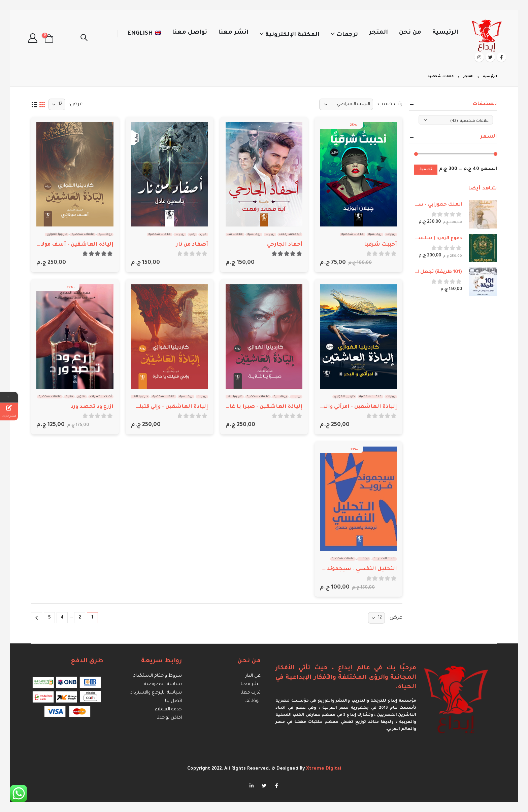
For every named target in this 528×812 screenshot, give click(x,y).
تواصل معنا (190, 33)
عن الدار (253, 676)
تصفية (426, 170)
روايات (391, 235)
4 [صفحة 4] (62, 618)
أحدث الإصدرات (101, 397)
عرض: (76, 104)
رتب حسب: (389, 104)
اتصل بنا (173, 701)
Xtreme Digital (323, 769)
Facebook (276, 785)
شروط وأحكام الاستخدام (157, 676)
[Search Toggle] (84, 39)
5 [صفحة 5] (49, 618)
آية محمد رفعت (290, 235)
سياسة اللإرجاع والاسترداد (156, 693)
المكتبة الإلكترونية (292, 35)
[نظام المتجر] (346, 104)
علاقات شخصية (353, 235)
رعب (192, 235)
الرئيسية (445, 33)
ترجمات (347, 35)
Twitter (264, 785)
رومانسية (375, 235)
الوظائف (253, 701)
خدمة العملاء (168, 710)
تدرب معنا (251, 693)
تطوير (81, 397)
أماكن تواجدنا (169, 718)
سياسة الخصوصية (163, 684)
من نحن (410, 33)
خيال (203, 235)
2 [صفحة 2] (80, 618)
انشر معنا (233, 33)
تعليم (69, 397)
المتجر (378, 33)
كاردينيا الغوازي (57, 235)
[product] (358, 174)
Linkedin (252, 785)
